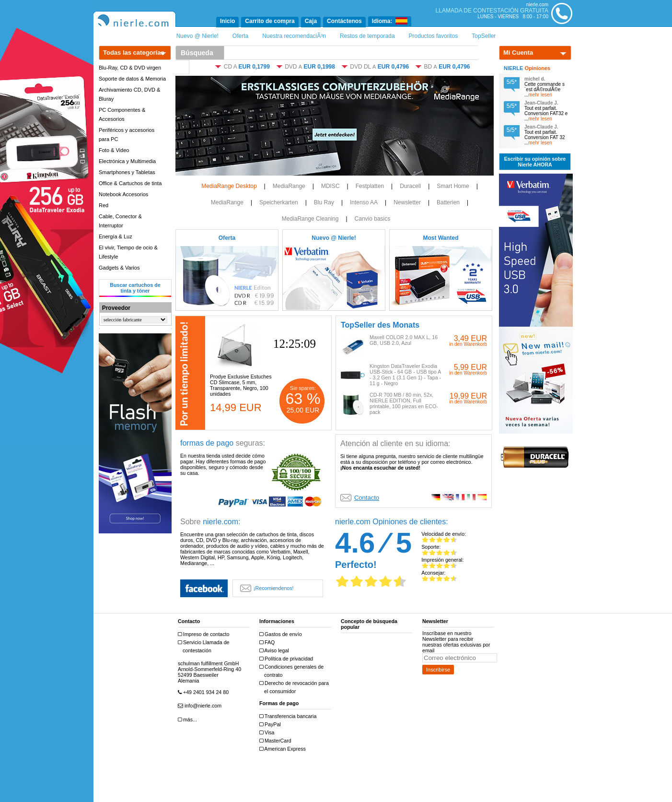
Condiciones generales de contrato (293, 671)
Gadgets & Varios (119, 268)
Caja (311, 21)
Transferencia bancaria (289, 716)
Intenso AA (364, 202)
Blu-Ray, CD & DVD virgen (130, 68)
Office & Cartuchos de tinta (130, 183)
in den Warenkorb (468, 344)
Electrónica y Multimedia (127, 161)
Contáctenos (344, 21)
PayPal (271, 725)
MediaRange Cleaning (310, 219)
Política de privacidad (287, 659)
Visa (268, 733)
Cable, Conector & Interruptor (120, 221)
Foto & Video (114, 150)
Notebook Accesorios (123, 194)
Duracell (410, 186)
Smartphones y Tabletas (127, 172)
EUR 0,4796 (393, 67)
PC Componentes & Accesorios (122, 114)
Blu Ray (324, 202)
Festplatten (370, 186)
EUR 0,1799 (254, 67)
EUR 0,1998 (319, 67)
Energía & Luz (116, 236)
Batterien (448, 202)
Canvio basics (373, 219)
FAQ (268, 643)
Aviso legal (275, 651)
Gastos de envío (282, 634)
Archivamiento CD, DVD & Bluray (129, 94)
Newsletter (407, 202)
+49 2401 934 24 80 (204, 692)
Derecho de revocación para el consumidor (295, 687)
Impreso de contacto (205, 634)
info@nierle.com (201, 706)
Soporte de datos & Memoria (132, 79)
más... (189, 720)
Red (104, 205)
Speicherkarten (279, 202)
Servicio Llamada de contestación (205, 646)
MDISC (330, 186)
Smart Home (453, 186)
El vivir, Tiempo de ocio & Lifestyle (128, 252)
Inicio (227, 21)
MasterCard (277, 741)
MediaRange (289, 186)
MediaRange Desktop (229, 186)
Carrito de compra (270, 21)
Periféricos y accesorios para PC (127, 135)
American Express (284, 749)
